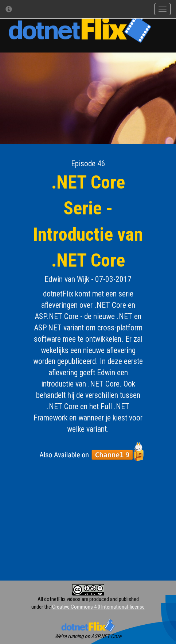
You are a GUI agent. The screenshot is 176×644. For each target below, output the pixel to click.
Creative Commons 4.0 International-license (98, 607)
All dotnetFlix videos (59, 599)
